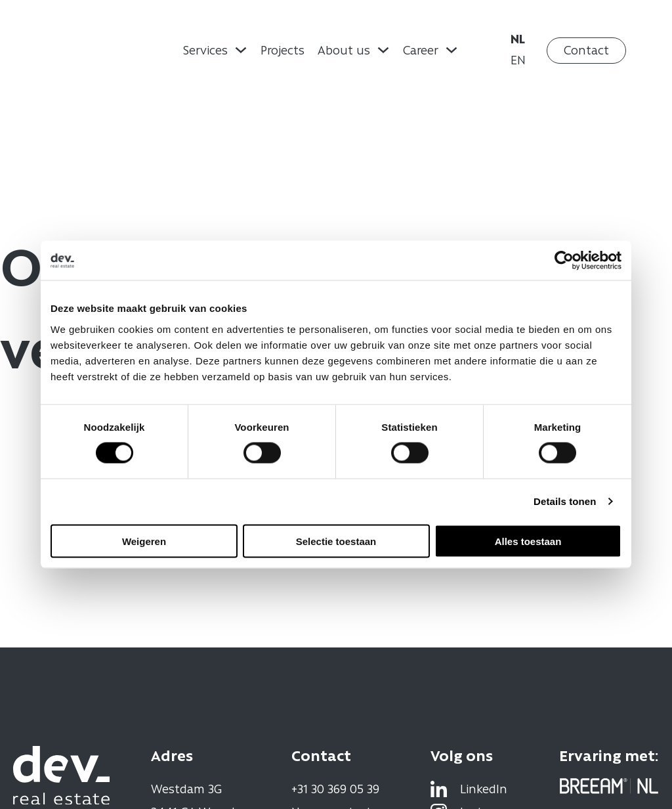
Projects (283, 50)
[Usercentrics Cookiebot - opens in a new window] (564, 261)
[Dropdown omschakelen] (241, 50)
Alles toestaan (528, 541)
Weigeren (144, 541)
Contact (586, 50)
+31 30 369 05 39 (335, 789)
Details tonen (565, 501)
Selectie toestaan (336, 541)
